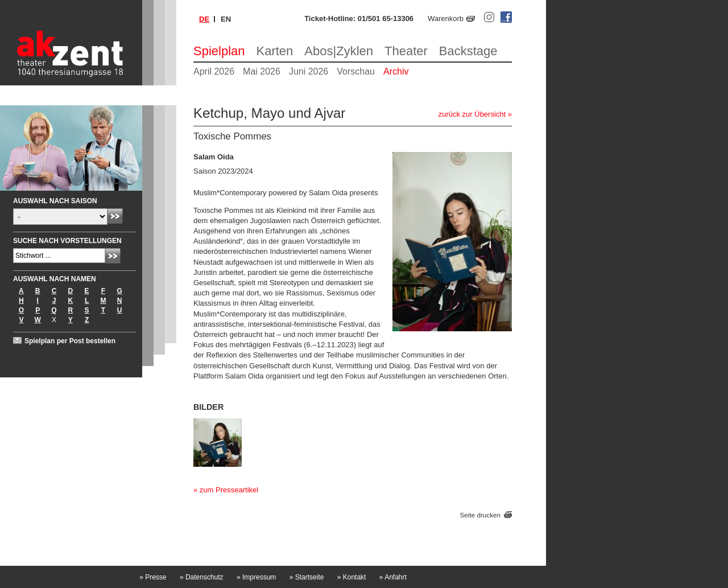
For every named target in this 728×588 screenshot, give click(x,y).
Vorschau (356, 71)
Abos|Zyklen (339, 51)
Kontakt (352, 577)
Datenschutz (202, 577)
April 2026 (214, 71)
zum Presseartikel (229, 490)
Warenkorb (446, 18)
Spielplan (219, 51)
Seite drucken (480, 515)
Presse (153, 577)
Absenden (115, 216)
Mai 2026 (262, 71)
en (226, 19)
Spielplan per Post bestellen (70, 341)
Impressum (256, 577)
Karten (275, 51)
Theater (406, 51)
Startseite (307, 577)
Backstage (468, 51)
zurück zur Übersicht (472, 114)
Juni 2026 (309, 71)
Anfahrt (393, 577)
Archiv (396, 71)
